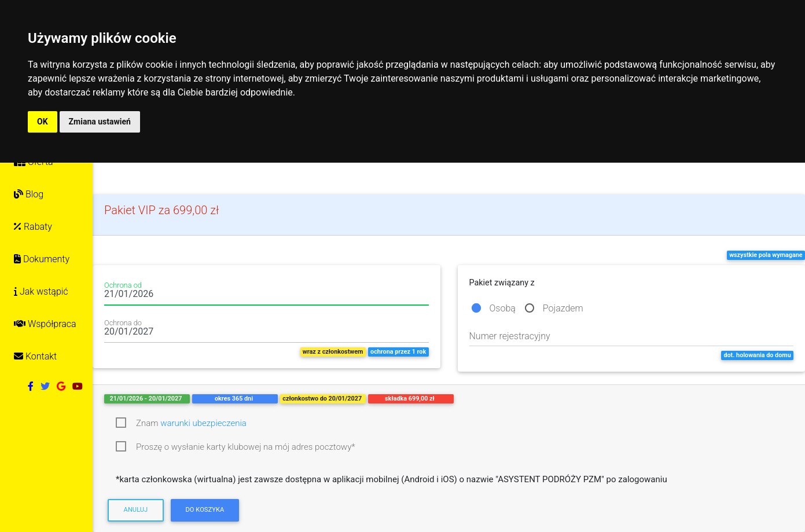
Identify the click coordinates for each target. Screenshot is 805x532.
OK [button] (43, 122)
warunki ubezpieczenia (203, 423)
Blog (29, 194)
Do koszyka (205, 510)
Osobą (503, 308)
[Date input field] (267, 296)
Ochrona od (123, 285)
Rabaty (33, 227)
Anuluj (136, 510)
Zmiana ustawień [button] (100, 122)
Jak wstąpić (41, 291)
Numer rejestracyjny (510, 336)
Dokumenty (42, 259)
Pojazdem (563, 308)
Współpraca (45, 324)
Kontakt (35, 356)
